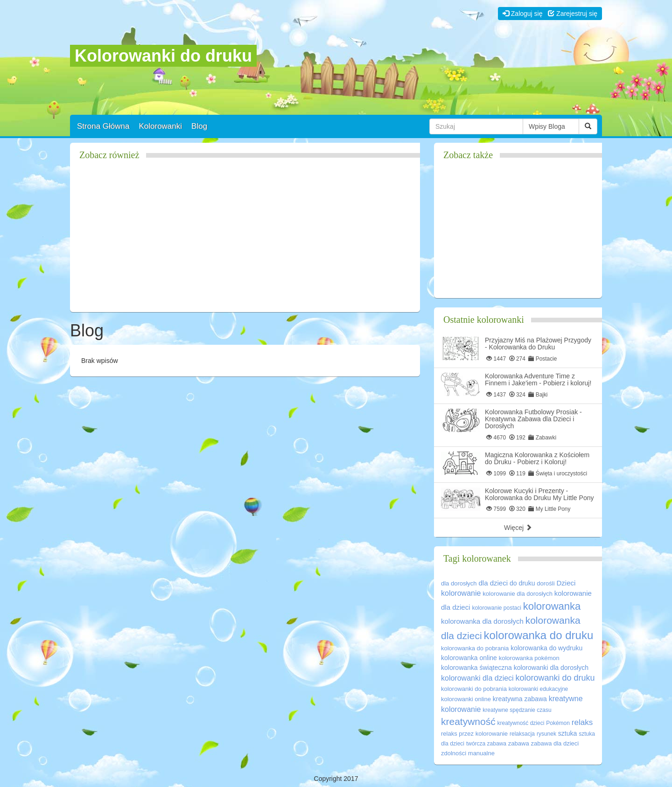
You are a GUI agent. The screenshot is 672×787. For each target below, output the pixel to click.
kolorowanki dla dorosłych (551, 668)
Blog (199, 126)
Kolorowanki (160, 126)
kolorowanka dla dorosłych (482, 621)
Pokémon (558, 723)
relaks (582, 722)
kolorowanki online (466, 699)
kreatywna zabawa (520, 699)
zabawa (519, 743)
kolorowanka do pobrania (475, 648)
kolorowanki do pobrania (474, 689)
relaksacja (522, 734)
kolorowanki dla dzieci (477, 678)
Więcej (518, 528)
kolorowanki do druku (555, 678)
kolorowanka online (469, 658)
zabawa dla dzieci (555, 743)
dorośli (546, 583)
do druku (522, 583)
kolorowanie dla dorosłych (518, 594)
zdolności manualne (468, 753)
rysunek (546, 734)
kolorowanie (461, 593)
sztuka (567, 733)
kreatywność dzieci (521, 723)
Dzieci (566, 583)
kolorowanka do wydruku (546, 648)
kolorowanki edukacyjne (538, 689)
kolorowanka (552, 606)
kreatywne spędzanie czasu (517, 710)
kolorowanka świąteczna (476, 668)
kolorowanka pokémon (529, 658)
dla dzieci (493, 583)
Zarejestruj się (573, 14)
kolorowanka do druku (538, 635)
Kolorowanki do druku (163, 56)
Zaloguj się (523, 14)
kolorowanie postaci (496, 608)
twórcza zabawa (486, 744)
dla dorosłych (459, 583)
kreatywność (468, 721)
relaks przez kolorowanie (474, 734)
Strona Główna (103, 126)
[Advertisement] (245, 240)
